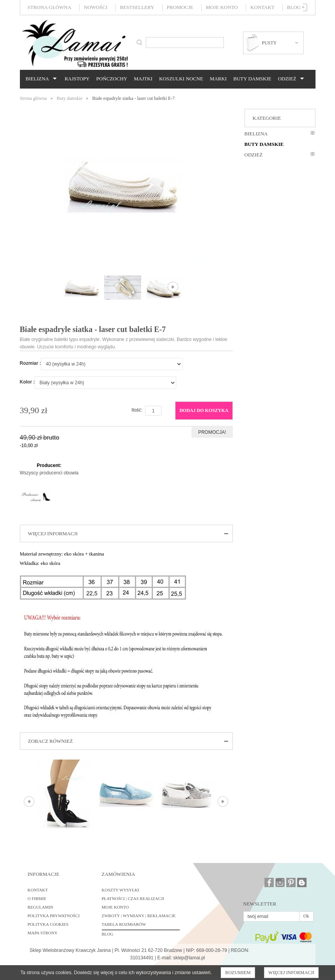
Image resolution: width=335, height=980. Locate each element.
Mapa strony (43, 933)
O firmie (37, 898)
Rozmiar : (31, 363)
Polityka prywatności (54, 916)
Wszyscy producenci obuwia (49, 473)
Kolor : (27, 382)
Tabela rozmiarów (124, 924)
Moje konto (222, 7)
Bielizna (40, 79)
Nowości (96, 7)
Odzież (290, 79)
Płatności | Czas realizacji (133, 898)
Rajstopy (77, 79)
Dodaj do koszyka (204, 410)
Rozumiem (238, 973)
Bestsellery (137, 7)
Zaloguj (305, 7)
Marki (218, 79)
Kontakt (262, 7)
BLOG (108, 934)
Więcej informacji (291, 973)
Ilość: (137, 410)
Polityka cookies (48, 924)
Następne (173, 287)
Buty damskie (252, 79)
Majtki (143, 79)
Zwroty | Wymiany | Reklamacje (139, 916)
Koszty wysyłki (121, 890)
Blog (294, 7)
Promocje (180, 7)
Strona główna (50, 7)
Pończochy (112, 79)
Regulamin (41, 907)
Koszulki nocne (181, 79)
